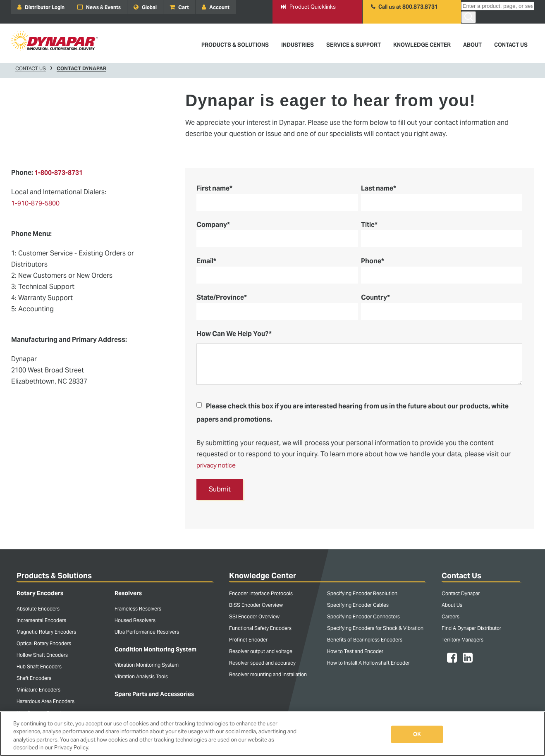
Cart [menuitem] (179, 7)
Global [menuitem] (145, 7)
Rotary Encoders (40, 593)
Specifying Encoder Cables (358, 605)
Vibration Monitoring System (147, 665)
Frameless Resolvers (138, 609)
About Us (452, 605)
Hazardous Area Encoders (45, 701)
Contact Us (31, 69)
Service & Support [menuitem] (354, 45)
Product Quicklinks (308, 7)
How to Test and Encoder (355, 651)
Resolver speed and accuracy (262, 663)
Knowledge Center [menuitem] (422, 45)
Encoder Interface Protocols (261, 593)
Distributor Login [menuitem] (41, 7)
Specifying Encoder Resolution (362, 593)
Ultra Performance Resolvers (147, 632)
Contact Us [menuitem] (511, 45)
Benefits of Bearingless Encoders (365, 640)
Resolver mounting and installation (268, 674)
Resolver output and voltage (261, 651)
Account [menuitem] (216, 7)
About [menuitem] (472, 45)
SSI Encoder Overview (254, 616)
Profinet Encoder (248, 640)
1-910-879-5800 (35, 203)
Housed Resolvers (135, 620)
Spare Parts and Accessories (154, 694)
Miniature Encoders (38, 690)
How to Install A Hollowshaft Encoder (368, 663)
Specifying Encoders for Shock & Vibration (375, 628)
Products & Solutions (54, 576)
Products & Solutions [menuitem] (235, 45)
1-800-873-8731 (59, 173)
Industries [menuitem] (298, 45)
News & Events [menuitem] (99, 7)
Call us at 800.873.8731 (404, 7)
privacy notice (218, 465)
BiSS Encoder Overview (256, 605)
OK (417, 734)
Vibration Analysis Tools (141, 676)
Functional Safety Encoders (260, 628)
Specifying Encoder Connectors (363, 616)
